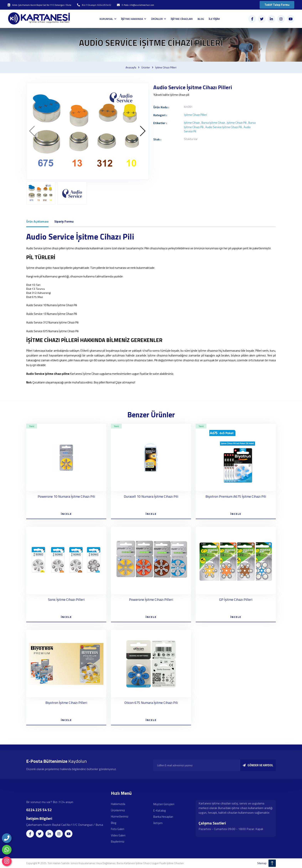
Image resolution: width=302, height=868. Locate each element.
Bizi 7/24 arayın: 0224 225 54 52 (96, 5)
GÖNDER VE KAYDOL (258, 765)
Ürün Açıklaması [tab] (37, 221)
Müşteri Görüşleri (164, 804)
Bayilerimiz (118, 842)
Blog (114, 823)
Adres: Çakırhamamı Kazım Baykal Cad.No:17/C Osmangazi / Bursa (42, 5)
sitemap (262, 863)
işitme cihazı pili (237, 123)
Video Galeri (118, 835)
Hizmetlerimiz (120, 816)
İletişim (158, 823)
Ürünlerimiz (118, 810)
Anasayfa (131, 67)
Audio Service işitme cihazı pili (224, 127)
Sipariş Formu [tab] (64, 221)
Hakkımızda (118, 804)
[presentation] (32, 131)
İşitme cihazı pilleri (166, 67)
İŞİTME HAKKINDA (132, 19)
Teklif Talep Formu (277, 5)
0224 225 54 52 (39, 810)
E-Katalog (159, 810)
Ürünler (146, 67)
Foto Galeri (118, 829)
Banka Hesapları (163, 817)
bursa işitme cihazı (213, 123)
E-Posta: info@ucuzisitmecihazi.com (138, 5)
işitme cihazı (192, 123)
